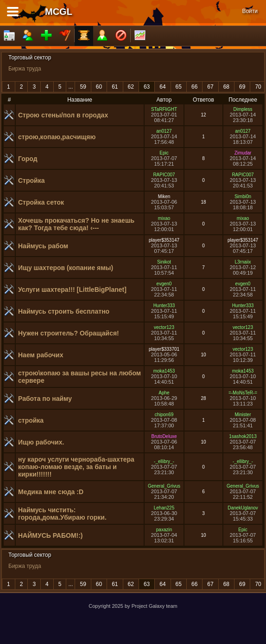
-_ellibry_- (164, 461)
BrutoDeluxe (164, 436)
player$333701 (164, 349)
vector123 (164, 327)
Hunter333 (164, 306)
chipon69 (164, 415)
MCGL (59, 12)
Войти (250, 11)
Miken (164, 196)
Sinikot (164, 262)
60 (99, 87)
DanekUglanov (243, 508)
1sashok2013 (243, 436)
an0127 (164, 131)
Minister (243, 415)
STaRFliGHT (164, 109)
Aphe (164, 393)
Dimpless (243, 109)
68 (226, 87)
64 (162, 87)
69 (242, 87)
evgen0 (164, 284)
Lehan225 (164, 508)
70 (258, 87)
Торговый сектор (30, 58)
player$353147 (164, 240)
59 (83, 87)
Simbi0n (243, 196)
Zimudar (243, 153)
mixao (164, 218)
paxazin (164, 530)
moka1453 (164, 371)
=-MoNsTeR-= (243, 393)
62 (131, 87)
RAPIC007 (164, 175)
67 (210, 87)
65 (179, 87)
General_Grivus (164, 486)
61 (115, 87)
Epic (164, 153)
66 (194, 87)
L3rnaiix (243, 262)
